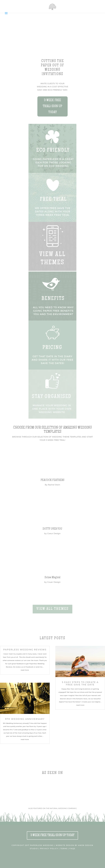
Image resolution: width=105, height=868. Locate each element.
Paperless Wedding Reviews (25, 650)
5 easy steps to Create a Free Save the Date (80, 683)
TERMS (64, 849)
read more (25, 670)
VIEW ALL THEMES (52, 609)
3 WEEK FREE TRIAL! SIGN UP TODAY (52, 106)
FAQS (72, 849)
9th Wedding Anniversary (25, 719)
